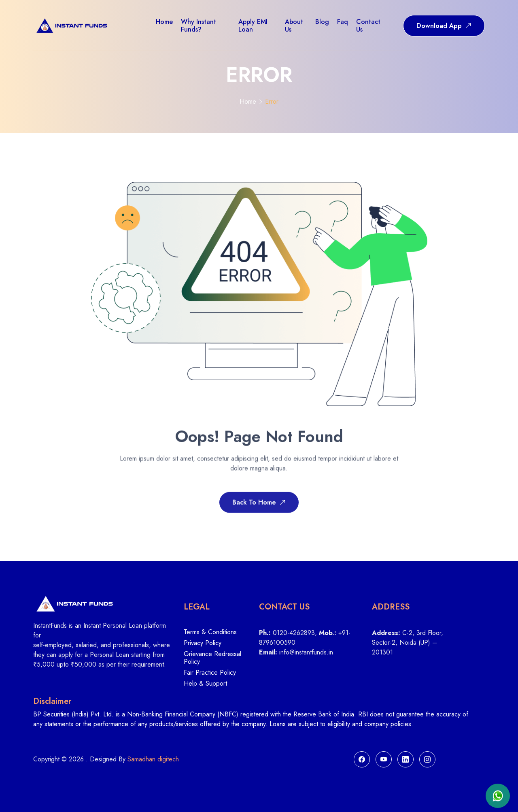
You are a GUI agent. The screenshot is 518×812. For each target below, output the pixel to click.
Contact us (368, 26)
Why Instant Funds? (198, 26)
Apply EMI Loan (253, 26)
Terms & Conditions (210, 632)
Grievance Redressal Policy (212, 658)
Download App (444, 26)
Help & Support (205, 683)
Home (248, 101)
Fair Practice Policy (210, 673)
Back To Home (259, 504)
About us (294, 26)
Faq (343, 22)
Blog (322, 22)
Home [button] (164, 22)
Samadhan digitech (153, 759)
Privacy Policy (203, 643)
